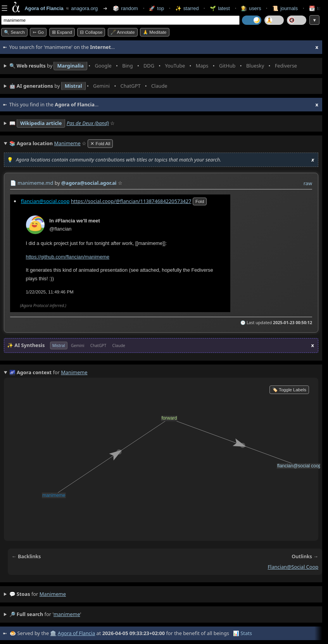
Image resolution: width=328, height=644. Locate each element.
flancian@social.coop (45, 201)
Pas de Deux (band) (88, 123)
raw (308, 183)
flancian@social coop (293, 567)
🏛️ (53, 633)
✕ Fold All (100, 144)
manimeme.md (35, 183)
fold (200, 201)
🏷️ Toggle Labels (289, 390)
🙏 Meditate (155, 32)
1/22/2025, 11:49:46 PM (50, 292)
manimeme (53, 594)
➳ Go (38, 32)
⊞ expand (62, 32)
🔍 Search (14, 32)
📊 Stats (243, 633)
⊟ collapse (91, 32)
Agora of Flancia (76, 633)
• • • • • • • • (155, 66)
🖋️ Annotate (123, 32)
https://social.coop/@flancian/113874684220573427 (131, 201)
